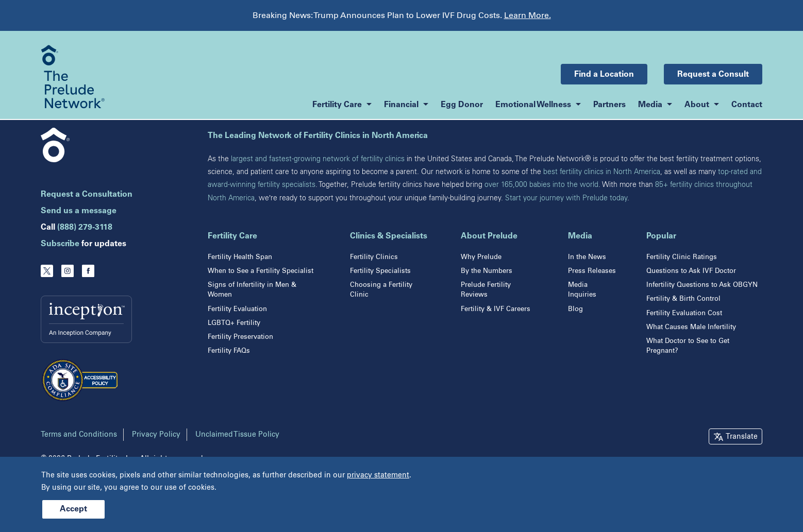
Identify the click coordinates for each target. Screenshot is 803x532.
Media (580, 236)
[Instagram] (68, 271)
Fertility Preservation (240, 337)
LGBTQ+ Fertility (234, 323)
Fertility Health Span (240, 257)
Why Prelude (481, 257)
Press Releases (592, 271)
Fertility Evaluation (237, 309)
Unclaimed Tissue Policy (237, 434)
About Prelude (489, 236)
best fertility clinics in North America (602, 172)
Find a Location (604, 75)
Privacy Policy (156, 434)
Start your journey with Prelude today (566, 198)
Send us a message (79, 211)
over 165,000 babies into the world (541, 185)
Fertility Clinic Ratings (682, 257)
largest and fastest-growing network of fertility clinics (318, 159)
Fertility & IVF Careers (496, 309)
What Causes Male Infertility (691, 327)
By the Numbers (487, 271)
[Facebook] (88, 271)
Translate (742, 436)
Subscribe (60, 244)
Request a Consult (713, 75)
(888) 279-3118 (85, 228)
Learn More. (528, 15)
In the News (587, 257)
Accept (73, 509)
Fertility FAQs (229, 350)
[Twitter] (47, 271)
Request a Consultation (87, 195)
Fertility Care (232, 236)
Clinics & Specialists (389, 236)
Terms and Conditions (79, 434)
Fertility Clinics (374, 257)
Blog (575, 309)
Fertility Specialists (380, 271)
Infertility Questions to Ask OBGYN (702, 285)
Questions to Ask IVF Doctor (691, 271)
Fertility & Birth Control (683, 298)
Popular (661, 236)
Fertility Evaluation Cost (684, 313)
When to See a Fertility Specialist (261, 271)
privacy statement (378, 475)
